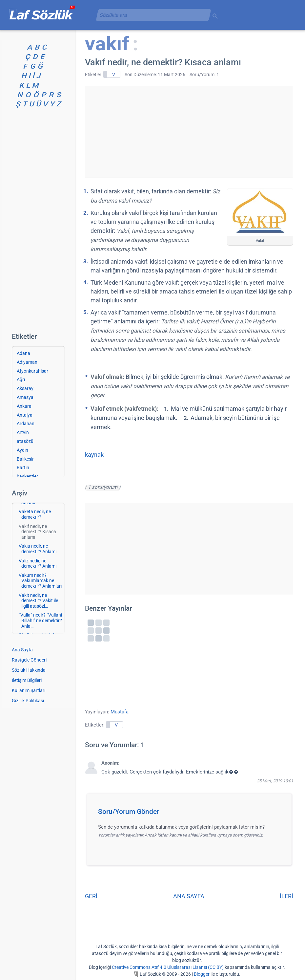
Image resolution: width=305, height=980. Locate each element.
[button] (191, 814)
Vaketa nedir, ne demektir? (35, 514)
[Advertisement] (189, 132)
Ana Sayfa (22, 650)
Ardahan (26, 424)
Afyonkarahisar (32, 371)
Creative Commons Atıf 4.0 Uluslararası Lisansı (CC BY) (168, 967)
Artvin (23, 432)
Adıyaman (27, 362)
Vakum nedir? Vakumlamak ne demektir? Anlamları (40, 581)
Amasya (25, 397)
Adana (23, 353)
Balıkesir (25, 459)
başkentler (27, 476)
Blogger (202, 974)
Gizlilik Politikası (28, 701)
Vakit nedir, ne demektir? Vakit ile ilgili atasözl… (38, 601)
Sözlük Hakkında (29, 670)
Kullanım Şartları (29, 690)
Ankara (24, 406)
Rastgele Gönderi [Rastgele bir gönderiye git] (29, 660)
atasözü (25, 441)
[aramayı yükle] (151, 15)
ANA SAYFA (189, 896)
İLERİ (286, 896)
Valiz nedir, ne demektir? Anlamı (38, 564)
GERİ (91, 896)
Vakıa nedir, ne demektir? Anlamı (38, 549)
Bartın (23, 468)
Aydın (22, 450)
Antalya (25, 415)
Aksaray (25, 388)
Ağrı (21, 380)
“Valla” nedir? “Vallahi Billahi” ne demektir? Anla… (40, 621)
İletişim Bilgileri (27, 680)
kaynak (94, 455)
